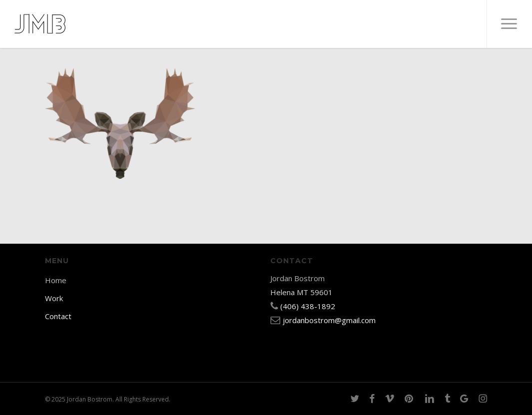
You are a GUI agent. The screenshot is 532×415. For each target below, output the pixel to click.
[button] (509, 24)
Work (54, 298)
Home (56, 280)
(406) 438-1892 (308, 306)
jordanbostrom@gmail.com (329, 320)
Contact (58, 316)
